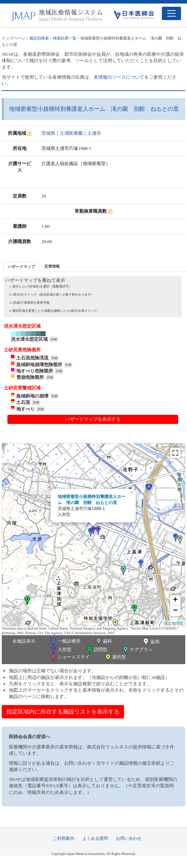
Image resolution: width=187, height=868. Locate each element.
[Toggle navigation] (171, 13)
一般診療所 (65, 642)
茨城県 (48, 133)
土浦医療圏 (71, 133)
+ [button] (176, 600)
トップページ (13, 38)
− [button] (176, 611)
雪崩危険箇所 (30, 377)
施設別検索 (39, 38)
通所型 (115, 658)
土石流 (23, 402)
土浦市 (94, 133)
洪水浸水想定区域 (29, 339)
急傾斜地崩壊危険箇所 (39, 365)
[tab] (21, 267)
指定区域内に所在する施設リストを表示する (63, 712)
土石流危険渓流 (32, 358)
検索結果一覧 (65, 38)
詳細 (54, 339)
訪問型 (97, 650)
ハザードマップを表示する (93, 419)
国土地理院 (173, 623)
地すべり (25, 409)
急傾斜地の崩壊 (32, 396)
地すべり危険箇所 (35, 371)
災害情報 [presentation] (52, 266)
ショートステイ (70, 658)
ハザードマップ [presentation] (21, 267)
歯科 (103, 642)
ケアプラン (137, 650)
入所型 (60, 650)
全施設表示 (24, 641)
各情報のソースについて (119, 77)
